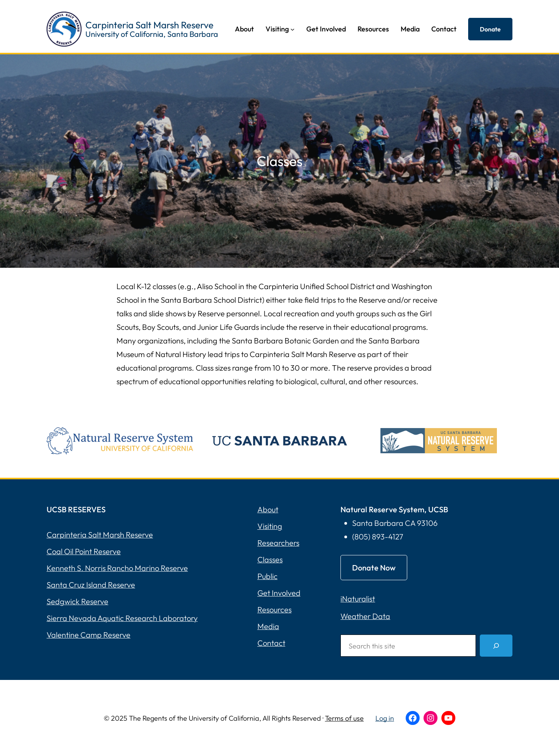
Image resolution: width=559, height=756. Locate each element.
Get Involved (279, 593)
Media (268, 626)
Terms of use (344, 718)
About (268, 509)
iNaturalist (358, 599)
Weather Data (365, 616)
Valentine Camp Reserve (89, 635)
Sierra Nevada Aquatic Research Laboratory (122, 618)
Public (267, 576)
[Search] (496, 646)
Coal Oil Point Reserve (84, 551)
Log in (385, 718)
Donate (490, 29)
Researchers (278, 543)
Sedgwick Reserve (77, 601)
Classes (270, 559)
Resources (274, 609)
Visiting (270, 526)
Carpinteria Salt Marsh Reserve (149, 25)
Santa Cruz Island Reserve (91, 585)
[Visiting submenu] (293, 29)
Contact (271, 643)
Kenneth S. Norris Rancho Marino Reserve (117, 568)
